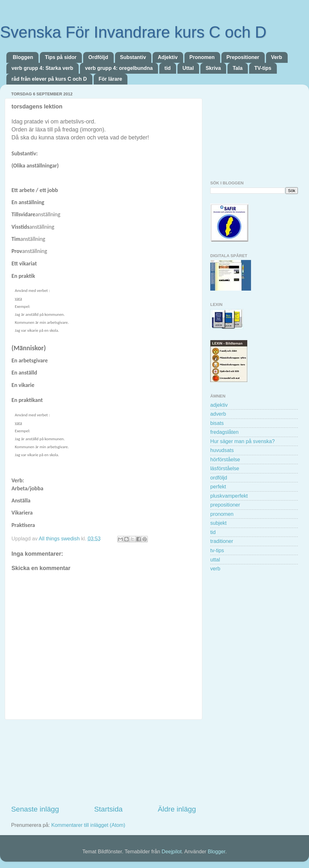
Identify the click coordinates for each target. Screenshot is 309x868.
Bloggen (23, 57)
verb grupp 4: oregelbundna (119, 68)
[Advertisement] (104, 762)
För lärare (111, 79)
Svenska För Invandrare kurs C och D (133, 32)
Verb (277, 57)
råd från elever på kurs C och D (49, 79)
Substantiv (133, 57)
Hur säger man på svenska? (242, 441)
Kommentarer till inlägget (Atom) (88, 825)
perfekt (218, 486)
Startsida (108, 809)
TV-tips (263, 68)
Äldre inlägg (177, 809)
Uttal (188, 68)
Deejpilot (172, 851)
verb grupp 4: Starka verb (42, 68)
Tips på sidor (61, 57)
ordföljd (219, 478)
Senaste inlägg (35, 809)
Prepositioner (243, 57)
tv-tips (217, 550)
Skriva (213, 68)
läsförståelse (225, 468)
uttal (215, 560)
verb (215, 568)
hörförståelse (225, 459)
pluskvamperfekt (229, 496)
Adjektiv (168, 57)
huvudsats (222, 450)
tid (168, 68)
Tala (237, 68)
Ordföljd (98, 57)
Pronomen (202, 57)
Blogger (216, 851)
